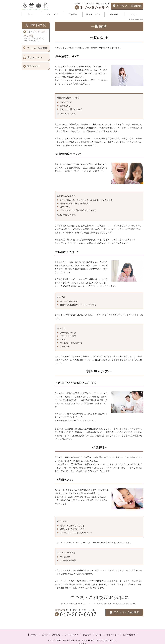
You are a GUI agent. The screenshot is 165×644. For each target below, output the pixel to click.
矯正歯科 (114, 14)
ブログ (134, 14)
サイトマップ (112, 630)
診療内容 (56, 630)
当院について (52, 14)
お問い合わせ (129, 630)
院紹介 (45, 630)
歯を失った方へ (93, 14)
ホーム (31, 14)
